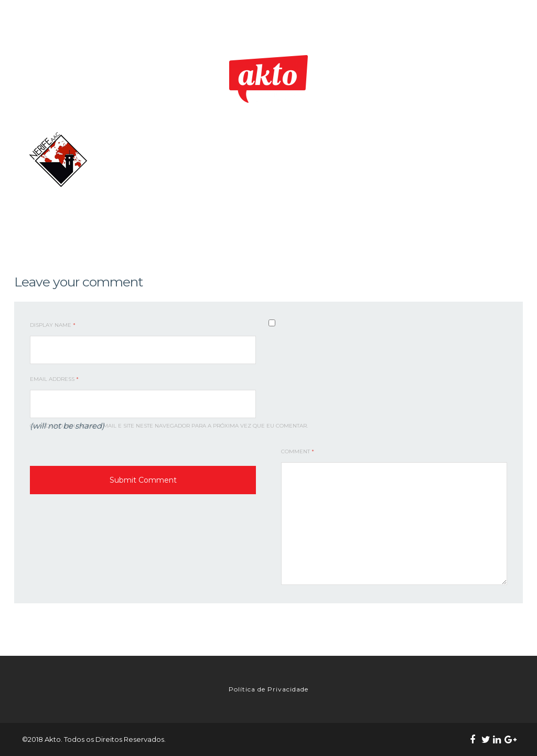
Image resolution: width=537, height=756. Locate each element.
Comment (298, 451)
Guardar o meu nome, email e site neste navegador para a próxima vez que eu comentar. (169, 426)
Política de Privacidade (268, 689)
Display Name (53, 325)
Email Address (54, 379)
